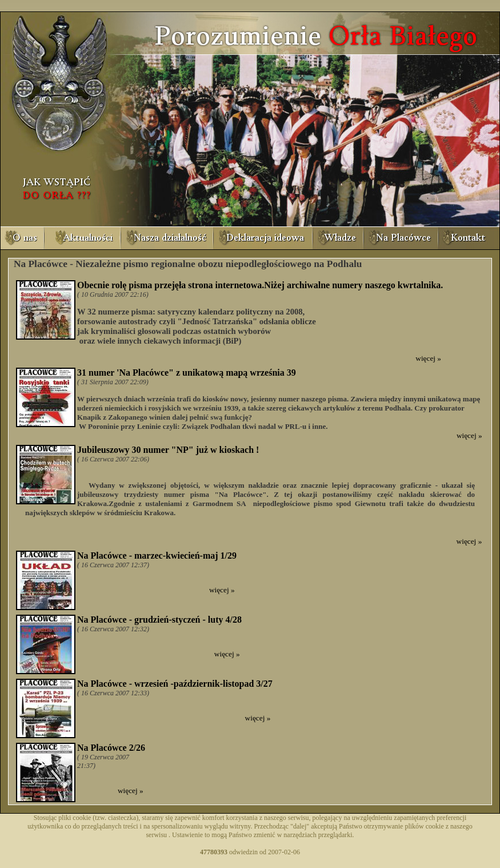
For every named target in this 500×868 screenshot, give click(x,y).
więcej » (428, 358)
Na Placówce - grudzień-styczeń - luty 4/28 (159, 620)
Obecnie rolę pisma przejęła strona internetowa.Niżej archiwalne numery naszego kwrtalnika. (260, 285)
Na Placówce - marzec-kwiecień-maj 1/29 (157, 556)
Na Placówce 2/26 (111, 748)
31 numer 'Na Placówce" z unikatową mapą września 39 (187, 373)
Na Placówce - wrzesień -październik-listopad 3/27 (175, 684)
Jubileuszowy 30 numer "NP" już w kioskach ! (168, 450)
